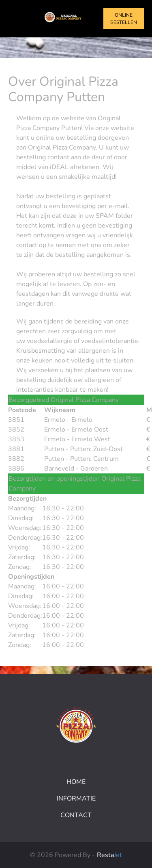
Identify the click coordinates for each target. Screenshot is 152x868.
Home (76, 782)
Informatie (76, 799)
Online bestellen (124, 19)
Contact (76, 815)
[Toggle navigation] (15, 19)
